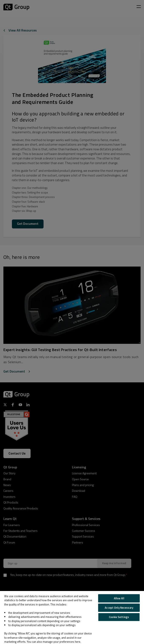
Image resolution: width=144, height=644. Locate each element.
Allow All (119, 598)
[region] (72, 617)
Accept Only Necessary (119, 608)
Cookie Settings (119, 617)
